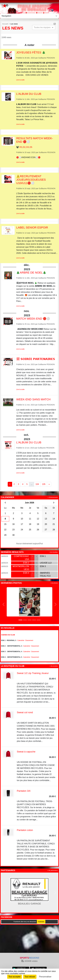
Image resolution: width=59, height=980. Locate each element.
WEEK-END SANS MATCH (33, 399)
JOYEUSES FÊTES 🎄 (31, 52)
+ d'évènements (53, 497)
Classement (29, 640)
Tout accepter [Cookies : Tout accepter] (14, 977)
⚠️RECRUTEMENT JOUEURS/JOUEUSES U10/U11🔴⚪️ (31, 180)
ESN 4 (26, 573)
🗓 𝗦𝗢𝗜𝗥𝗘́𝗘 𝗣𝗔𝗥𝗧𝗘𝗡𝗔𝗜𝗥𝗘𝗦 (36, 359)
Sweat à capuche (26, 752)
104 (37, 484)
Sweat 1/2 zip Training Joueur (33, 673)
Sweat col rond (25, 712)
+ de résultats (53, 552)
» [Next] (49, 484)
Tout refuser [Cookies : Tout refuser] (30, 977)
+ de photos (54, 583)
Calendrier (21, 640)
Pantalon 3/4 (24, 791)
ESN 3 (43, 566)
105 (44, 484)
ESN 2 (26, 563)
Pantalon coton (25, 830)
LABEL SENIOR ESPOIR (32, 228)
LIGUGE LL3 (46, 563)
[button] (4, 604)
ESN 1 (43, 556)
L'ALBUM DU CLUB (29, 94)
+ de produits (54, 666)
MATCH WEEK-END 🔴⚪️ (33, 319)
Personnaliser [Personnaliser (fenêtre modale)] (45, 977)
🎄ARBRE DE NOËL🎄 (31, 273)
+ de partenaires (53, 870)
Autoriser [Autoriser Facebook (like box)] (41, 922)
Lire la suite (20, 80)
